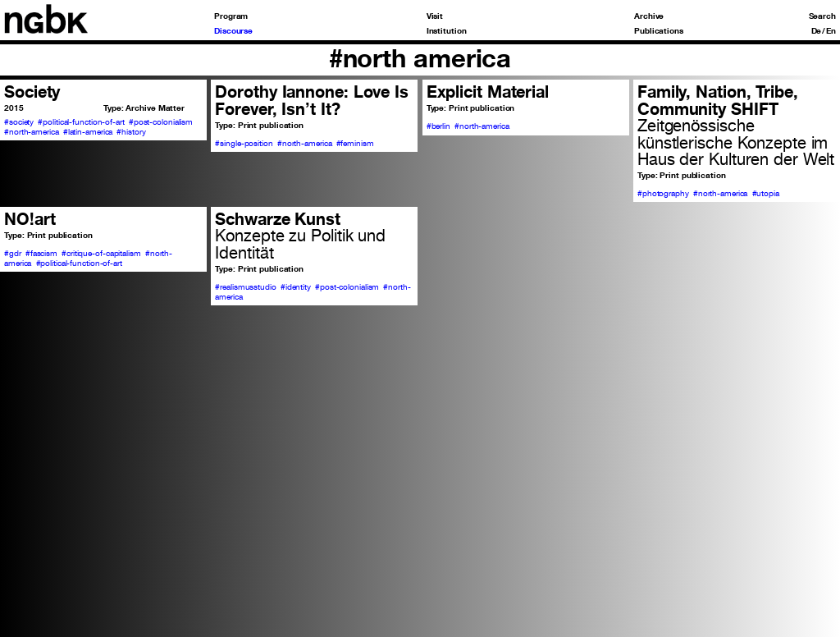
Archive (649, 16)
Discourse (233, 30)
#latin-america (88, 131)
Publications (659, 30)
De (817, 30)
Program (231, 16)
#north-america (32, 131)
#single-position (244, 143)
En (831, 30)
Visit (435, 16)
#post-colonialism (161, 121)
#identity (296, 286)
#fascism (41, 253)
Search (822, 16)
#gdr (13, 253)
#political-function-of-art (81, 121)
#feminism (355, 143)
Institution (447, 30)
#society (19, 121)
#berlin (438, 126)
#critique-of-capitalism (101, 253)
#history (131, 131)
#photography (663, 193)
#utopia (766, 193)
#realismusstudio (245, 286)
